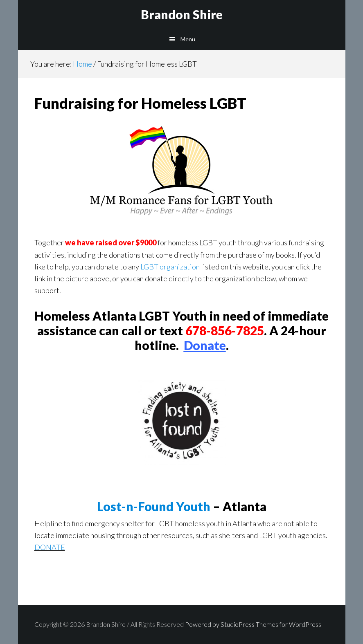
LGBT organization (170, 267)
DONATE (50, 547)
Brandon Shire (182, 14)
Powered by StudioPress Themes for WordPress (253, 624)
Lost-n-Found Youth (154, 506)
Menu (188, 39)
